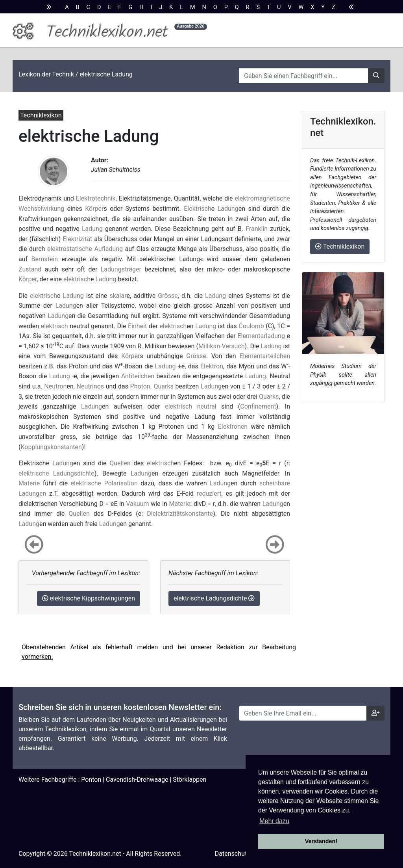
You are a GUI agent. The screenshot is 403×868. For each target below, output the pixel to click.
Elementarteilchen (265, 356)
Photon (140, 386)
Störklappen (189, 780)
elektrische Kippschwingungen (89, 598)
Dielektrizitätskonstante (180, 514)
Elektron (212, 366)
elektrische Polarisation (104, 483)
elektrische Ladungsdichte (56, 473)
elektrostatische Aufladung (85, 249)
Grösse (168, 296)
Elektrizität (77, 239)
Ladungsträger (121, 269)
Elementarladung (261, 336)
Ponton (91, 780)
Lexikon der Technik (46, 74)
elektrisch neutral (191, 406)
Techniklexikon (340, 246)
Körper (94, 209)
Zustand (30, 269)
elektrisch (77, 279)
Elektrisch (198, 209)
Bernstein (45, 259)
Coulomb (251, 326)
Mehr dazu (274, 821)
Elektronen (233, 427)
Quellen (120, 463)
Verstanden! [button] (321, 841)
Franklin (257, 229)
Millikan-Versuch (222, 346)
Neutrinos (90, 386)
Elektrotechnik (96, 198)
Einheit (137, 326)
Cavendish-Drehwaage (137, 780)
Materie (29, 483)
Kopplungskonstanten (51, 447)
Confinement (258, 406)
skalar (118, 296)
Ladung (228, 209)
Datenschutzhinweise (245, 854)
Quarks (164, 386)
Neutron (55, 386)
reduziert (209, 493)
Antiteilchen (138, 376)
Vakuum (137, 504)
